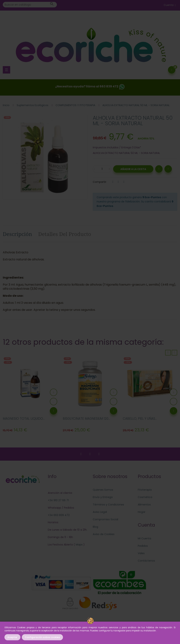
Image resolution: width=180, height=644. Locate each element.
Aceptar (12, 637)
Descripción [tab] (17, 234)
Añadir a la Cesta (133, 169)
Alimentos (144, 505)
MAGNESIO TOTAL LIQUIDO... (24, 419)
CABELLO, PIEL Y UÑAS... (140, 419)
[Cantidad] (102, 169)
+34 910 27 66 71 (58, 500)
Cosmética (145, 497)
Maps (79, 545)
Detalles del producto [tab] (65, 234)
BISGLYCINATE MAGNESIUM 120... (86, 419)
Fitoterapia (145, 490)
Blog (95, 527)
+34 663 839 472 (59, 515)
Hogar (142, 512)
